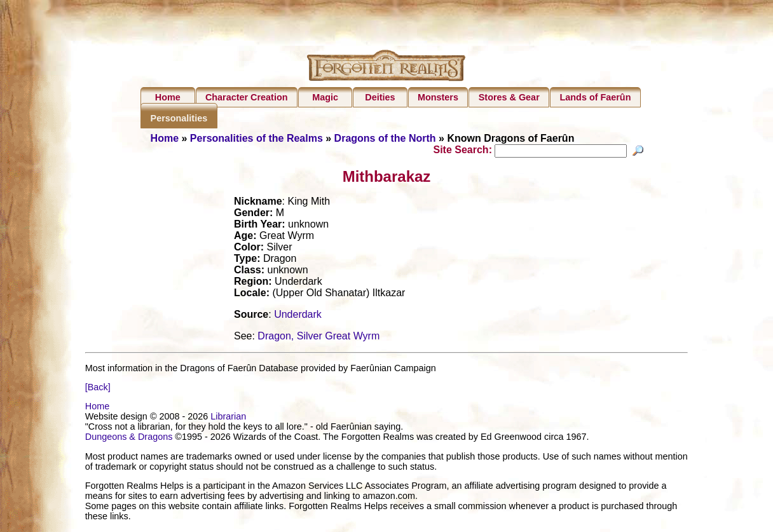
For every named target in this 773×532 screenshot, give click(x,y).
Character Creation (247, 97)
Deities (380, 97)
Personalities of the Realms (257, 138)
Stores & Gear (509, 97)
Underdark (298, 316)
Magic (325, 97)
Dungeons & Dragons (129, 439)
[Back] (98, 389)
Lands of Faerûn (596, 97)
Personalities (179, 118)
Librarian (228, 418)
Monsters (438, 97)
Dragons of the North (385, 138)
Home (168, 97)
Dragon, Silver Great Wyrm (318, 338)
